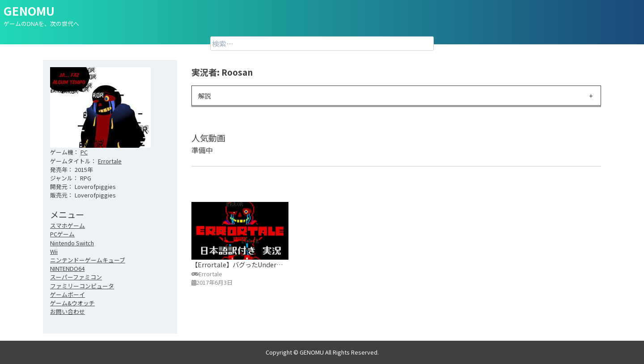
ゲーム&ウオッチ (72, 303)
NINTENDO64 (67, 268)
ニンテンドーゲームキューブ (88, 260)
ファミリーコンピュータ (82, 286)
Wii (54, 251)
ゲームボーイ (68, 294)
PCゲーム (62, 234)
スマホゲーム (68, 225)
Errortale (110, 161)
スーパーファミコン (76, 277)
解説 (204, 96)
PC (84, 152)
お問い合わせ (68, 311)
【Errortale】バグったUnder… (237, 264)
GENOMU (29, 11)
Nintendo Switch (72, 243)
